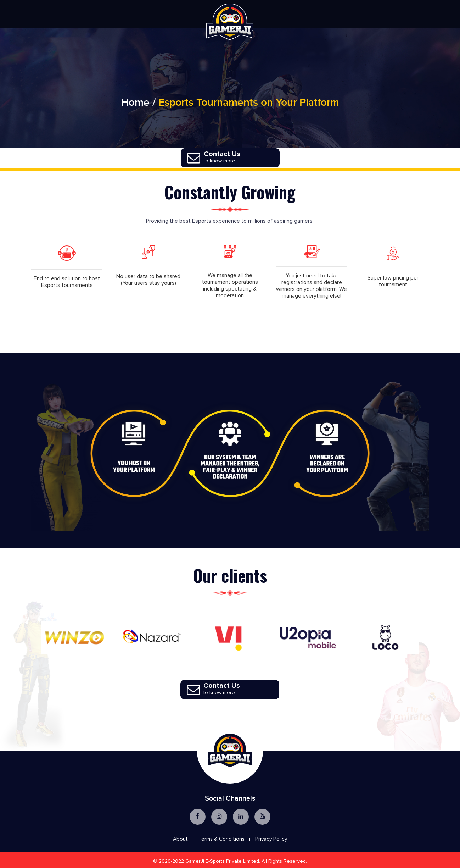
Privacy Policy (271, 838)
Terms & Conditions (221, 838)
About (180, 838)
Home (135, 105)
